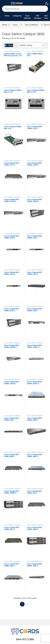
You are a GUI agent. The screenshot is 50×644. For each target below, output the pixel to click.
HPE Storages (37, 17)
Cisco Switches (27, 17)
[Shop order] (32, 45)
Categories (17, 16)
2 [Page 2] (27, 604)
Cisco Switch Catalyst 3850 (12, 52)
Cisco (15, 25)
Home (7, 16)
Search (44, 9)
